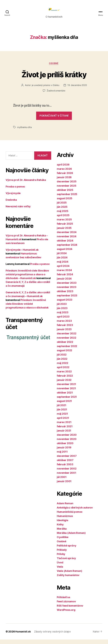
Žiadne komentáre (56, 95)
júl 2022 (62, 359)
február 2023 (65, 330)
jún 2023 (62, 313)
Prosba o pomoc (15, 191)
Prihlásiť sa (63, 602)
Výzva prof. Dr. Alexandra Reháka (26, 184)
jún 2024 (62, 262)
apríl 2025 (63, 220)
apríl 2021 (63, 422)
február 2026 (65, 178)
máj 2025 (63, 216)
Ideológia (63, 525)
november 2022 (67, 342)
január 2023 (64, 334)
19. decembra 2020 (77, 90)
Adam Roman (65, 508)
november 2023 (67, 292)
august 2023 (65, 304)
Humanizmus (65, 521)
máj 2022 (63, 368)
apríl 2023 (63, 321)
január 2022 (64, 384)
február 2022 (65, 380)
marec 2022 (64, 376)
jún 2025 (62, 211)
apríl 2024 (63, 270)
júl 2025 (62, 207)
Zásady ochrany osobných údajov (54, 636)
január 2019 (64, 452)
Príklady (62, 554)
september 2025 (67, 199)
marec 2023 (64, 325)
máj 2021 (62, 418)
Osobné (54, 68)
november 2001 (67, 477)
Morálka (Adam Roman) (71, 537)
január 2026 (64, 182)
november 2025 (67, 190)
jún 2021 (62, 414)
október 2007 (65, 465)
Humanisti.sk (23, 636)
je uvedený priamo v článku (45, 90)
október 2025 (65, 194)
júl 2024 (62, 258)
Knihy (60, 529)
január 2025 (64, 232)
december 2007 (67, 460)
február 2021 (65, 431)
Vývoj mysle (13, 198)
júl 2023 (62, 308)
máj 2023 (63, 317)
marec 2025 (64, 224)
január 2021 (64, 435)
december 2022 (67, 338)
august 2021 (64, 406)
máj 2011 (62, 456)
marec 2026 (64, 173)
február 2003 (65, 469)
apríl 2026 (63, 169)
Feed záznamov (66, 606)
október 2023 (65, 296)
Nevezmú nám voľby (18, 211)
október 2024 (65, 245)
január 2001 (64, 486)
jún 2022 (62, 363)
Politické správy (67, 550)
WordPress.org (66, 614)
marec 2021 (64, 427)
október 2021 (65, 397)
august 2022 (64, 355)
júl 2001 (62, 482)
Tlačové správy (66, 563)
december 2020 (67, 439)
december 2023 (67, 287)
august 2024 (65, 254)
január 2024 (64, 283)
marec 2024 (64, 275)
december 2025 (67, 186)
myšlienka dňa (25, 132)
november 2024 (67, 241)
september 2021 (67, 401)
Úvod (60, 567)
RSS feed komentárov (70, 610)
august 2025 (65, 203)
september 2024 (67, 249)
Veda (60, 571)
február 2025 (65, 228)
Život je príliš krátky (54, 79)
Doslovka (11, 204)
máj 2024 (63, 266)
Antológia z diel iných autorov (75, 512)
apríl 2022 (63, 372)
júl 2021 (62, 410)
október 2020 (65, 448)
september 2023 (67, 300)
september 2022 (67, 351)
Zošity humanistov (68, 580)
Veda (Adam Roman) (69, 575)
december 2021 (66, 389)
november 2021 (66, 393)
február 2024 (65, 279)
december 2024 (67, 237)
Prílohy (61, 559)
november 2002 (67, 473)
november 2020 (67, 444)
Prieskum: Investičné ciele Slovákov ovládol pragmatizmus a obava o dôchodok (27, 308)
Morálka (62, 533)
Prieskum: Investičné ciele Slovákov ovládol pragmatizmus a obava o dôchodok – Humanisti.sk (27, 279)
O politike (63, 542)
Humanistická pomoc (70, 516)
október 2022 (65, 346)
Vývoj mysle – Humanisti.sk (22, 254)
